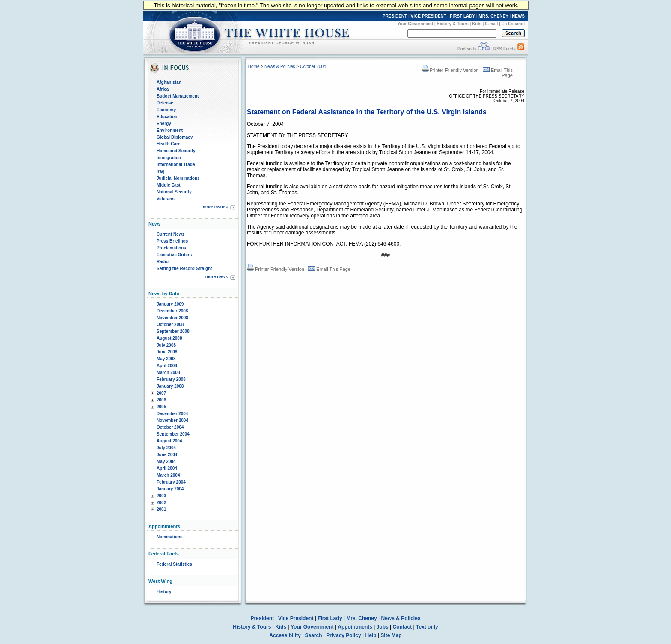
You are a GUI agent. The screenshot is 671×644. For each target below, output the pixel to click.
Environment (170, 130)
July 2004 (166, 448)
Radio (163, 262)
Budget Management (178, 96)
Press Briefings (172, 241)
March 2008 (168, 372)
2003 (161, 496)
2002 (161, 503)
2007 (161, 393)
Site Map (391, 635)
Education (167, 117)
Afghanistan (169, 82)
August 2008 (169, 338)
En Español (513, 24)
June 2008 (167, 352)
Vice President (296, 618)
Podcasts (467, 49)
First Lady (330, 618)
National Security (174, 192)
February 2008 (171, 379)
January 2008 (170, 386)
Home (254, 67)
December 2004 (172, 414)
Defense (165, 103)
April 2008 (167, 366)
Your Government (415, 24)
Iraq (160, 171)
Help (371, 635)
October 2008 (170, 325)
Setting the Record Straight (184, 269)
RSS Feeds (505, 49)
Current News (171, 234)
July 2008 (166, 345)
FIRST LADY (462, 16)
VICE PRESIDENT (429, 16)
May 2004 (166, 461)
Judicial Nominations (178, 178)
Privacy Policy (343, 635)
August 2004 (169, 441)
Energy (164, 123)
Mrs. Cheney (361, 618)
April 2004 (167, 468)
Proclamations (171, 248)
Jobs (383, 627)
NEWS (518, 16)
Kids (477, 24)
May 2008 (166, 359)
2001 (161, 509)
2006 (161, 400)
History (164, 592)
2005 (161, 407)
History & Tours (453, 24)
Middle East (169, 185)
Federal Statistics (174, 564)
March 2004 (168, 475)
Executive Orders (174, 255)
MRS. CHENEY (493, 16)
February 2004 (171, 482)
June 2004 (167, 455)
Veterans (166, 199)
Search (314, 635)
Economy (166, 110)
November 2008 (172, 318)
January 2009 (170, 304)
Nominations (170, 537)
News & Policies (280, 67)
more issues (215, 207)
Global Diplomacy (175, 137)
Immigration (169, 158)
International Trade (176, 165)
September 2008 (173, 331)
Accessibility (285, 635)
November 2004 (172, 420)
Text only (427, 627)
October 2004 (170, 427)
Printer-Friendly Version (450, 70)
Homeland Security (176, 151)
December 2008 (172, 311)
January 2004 (170, 489)
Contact (402, 627)
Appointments (355, 627)
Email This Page (329, 269)
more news (217, 277)
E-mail (491, 24)
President (262, 618)
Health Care (169, 144)
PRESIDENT (395, 16)
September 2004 (173, 434)
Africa (163, 89)
